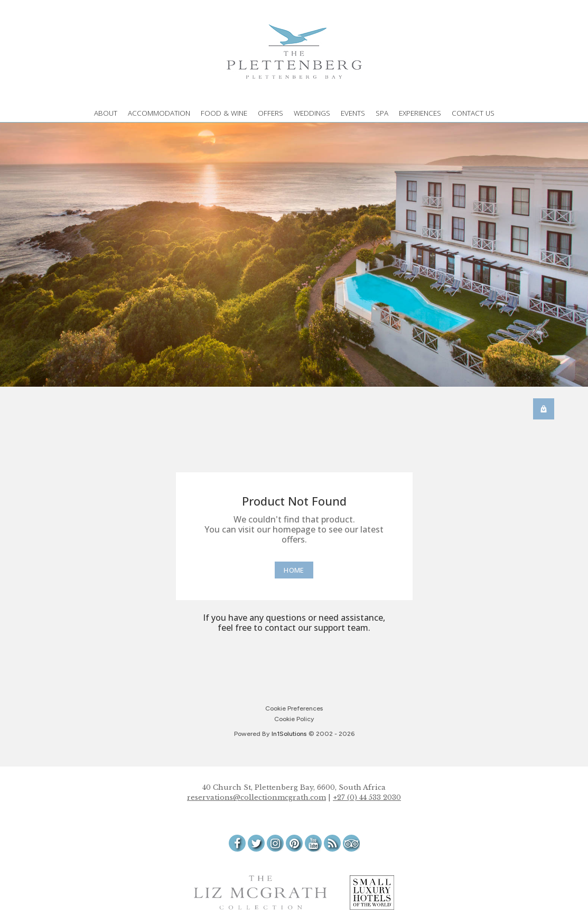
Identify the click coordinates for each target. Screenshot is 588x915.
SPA (382, 113)
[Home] (294, 570)
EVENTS (353, 113)
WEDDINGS (312, 113)
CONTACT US (473, 113)
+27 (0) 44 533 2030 (367, 797)
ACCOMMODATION (159, 113)
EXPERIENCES (420, 113)
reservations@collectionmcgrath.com (256, 797)
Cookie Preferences (294, 708)
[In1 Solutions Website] (289, 734)
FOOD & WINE (224, 113)
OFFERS (270, 113)
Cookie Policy (294, 719)
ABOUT (106, 113)
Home (294, 570)
